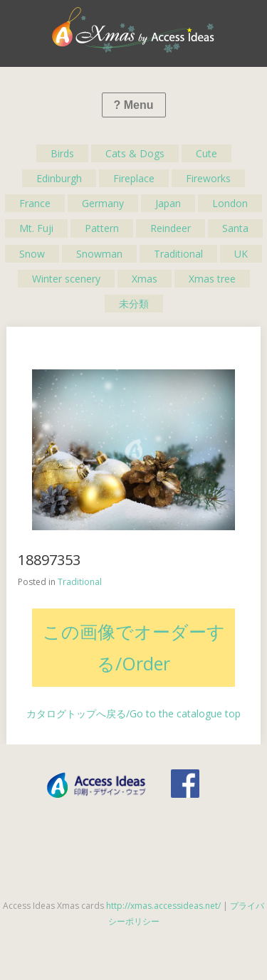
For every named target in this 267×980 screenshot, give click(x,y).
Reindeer (171, 228)
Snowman (99, 254)
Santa (235, 228)
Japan (168, 203)
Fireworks (208, 178)
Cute (206, 153)
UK (241, 254)
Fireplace (134, 178)
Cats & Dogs (135, 153)
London (230, 203)
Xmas (145, 279)
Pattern (102, 228)
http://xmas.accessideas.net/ (163, 906)
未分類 (134, 304)
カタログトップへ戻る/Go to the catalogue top (133, 713)
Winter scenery (66, 279)
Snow (32, 254)
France (35, 203)
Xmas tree (212, 279)
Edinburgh (59, 178)
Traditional (178, 254)
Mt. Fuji (36, 228)
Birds (62, 153)
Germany (103, 203)
